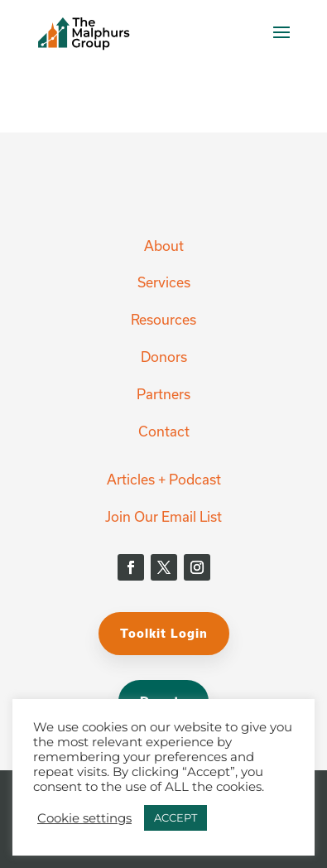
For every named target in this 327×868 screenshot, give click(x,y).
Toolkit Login (164, 633)
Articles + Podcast (164, 479)
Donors (164, 357)
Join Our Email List (163, 516)
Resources (163, 319)
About (164, 246)
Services (164, 282)
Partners (163, 394)
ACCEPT (176, 817)
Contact (164, 431)
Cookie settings (84, 818)
